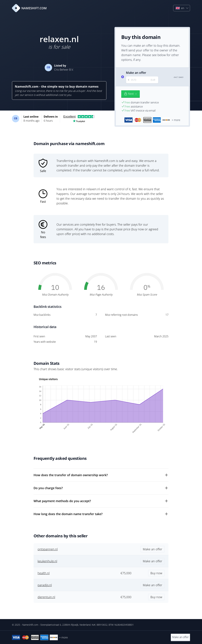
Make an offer (180, 637)
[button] (182, 8)
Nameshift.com (30, 625)
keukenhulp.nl (47, 561)
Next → (131, 94)
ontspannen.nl (48, 549)
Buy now (156, 573)
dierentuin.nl (46, 597)
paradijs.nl (45, 585)
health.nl (44, 573)
